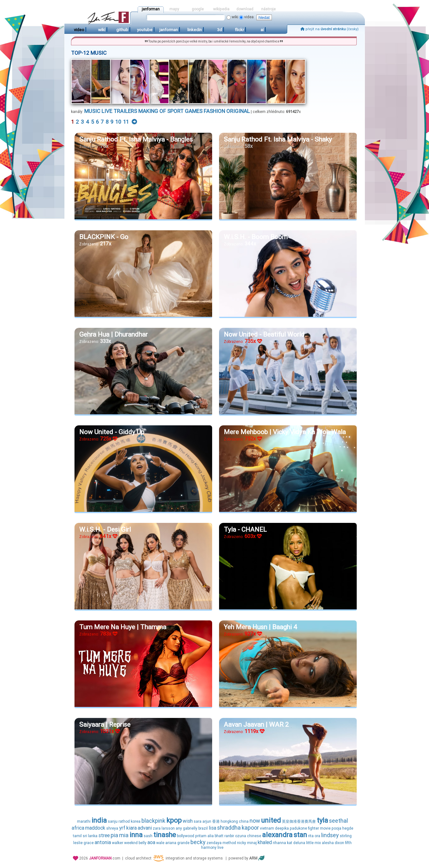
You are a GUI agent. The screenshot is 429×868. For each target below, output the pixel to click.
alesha (328, 843)
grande (183, 843)
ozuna (241, 836)
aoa (151, 842)
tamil (77, 836)
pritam (201, 836)
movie (325, 828)
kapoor (250, 828)
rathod (124, 821)
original (238, 111)
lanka (93, 836)
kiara (132, 828)
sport (175, 111)
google (198, 9)
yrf (122, 828)
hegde (348, 828)
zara (157, 828)
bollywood (186, 836)
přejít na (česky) (330, 29)
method (229, 843)
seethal (338, 821)
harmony (209, 848)
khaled (265, 842)
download (245, 9)
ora (317, 836)
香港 (216, 821)
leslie (78, 843)
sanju (113, 821)
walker (118, 843)
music (92, 111)
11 (126, 122)
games (194, 111)
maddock (95, 828)
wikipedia (221, 9)
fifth (348, 843)
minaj (252, 843)
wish (188, 821)
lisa (212, 828)
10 (118, 122)
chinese (254, 836)
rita (311, 836)
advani (145, 828)
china (244, 821)
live (107, 111)
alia (211, 836)
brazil (203, 828)
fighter (313, 828)
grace (89, 843)
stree (104, 835)
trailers (125, 111)
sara (198, 821)
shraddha (229, 828)
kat (290, 843)
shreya (112, 828)
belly (143, 843)
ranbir (229, 836)
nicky (242, 843)
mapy (174, 9)
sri (85, 836)
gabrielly (190, 828)
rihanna (279, 843)
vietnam (267, 828)
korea (136, 821)
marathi (84, 821)
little (310, 843)
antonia (103, 842)
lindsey (330, 835)
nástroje (268, 9)
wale (160, 843)
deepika (282, 828)
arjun (207, 821)
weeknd (131, 843)
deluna (299, 843)
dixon (339, 843)
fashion (214, 111)
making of (152, 111)
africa (78, 828)
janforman (151, 9)
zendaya (214, 843)
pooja (336, 828)
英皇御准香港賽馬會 (299, 821)
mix (318, 843)
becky (198, 842)
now (255, 821)
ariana (171, 843)
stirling (346, 836)
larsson (168, 828)
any (179, 828)
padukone (298, 828)
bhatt (219, 836)
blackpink (153, 821)
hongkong (229, 821)
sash (148, 836)
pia (114, 835)
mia (124, 835)
